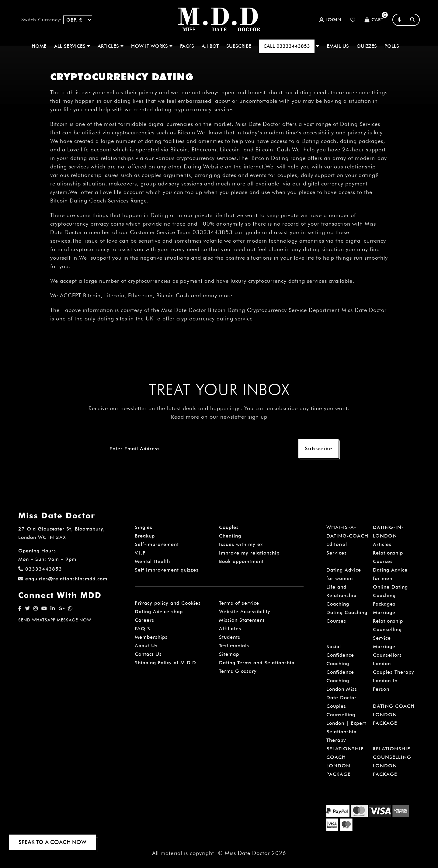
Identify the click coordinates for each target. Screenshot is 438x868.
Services (337, 553)
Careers (144, 620)
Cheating (230, 536)
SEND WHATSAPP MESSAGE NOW (55, 620)
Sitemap (229, 654)
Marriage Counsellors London (387, 655)
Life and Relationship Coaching (341, 595)
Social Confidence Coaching (340, 655)
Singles (144, 527)
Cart (374, 20)
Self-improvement (157, 544)
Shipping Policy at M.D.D (165, 663)
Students (230, 637)
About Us (146, 646)
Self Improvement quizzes (167, 570)
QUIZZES (367, 46)
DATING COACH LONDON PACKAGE (394, 715)
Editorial (337, 544)
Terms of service (239, 603)
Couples (229, 527)
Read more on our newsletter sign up (219, 417)
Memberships (151, 637)
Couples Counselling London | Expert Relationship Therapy (346, 723)
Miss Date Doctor (247, 853)
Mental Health (152, 561)
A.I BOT (210, 46)
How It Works (152, 46)
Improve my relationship (249, 553)
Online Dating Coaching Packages (390, 595)
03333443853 (40, 569)
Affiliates (230, 629)
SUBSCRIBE (239, 46)
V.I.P (140, 553)
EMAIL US (338, 46)
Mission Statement (242, 620)
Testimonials (234, 646)
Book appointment (241, 561)
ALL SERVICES (72, 46)
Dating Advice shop (159, 612)
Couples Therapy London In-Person (394, 681)
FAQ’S (187, 46)
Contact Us (148, 654)
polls (392, 46)
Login (330, 20)
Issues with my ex (241, 544)
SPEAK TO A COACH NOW (52, 842)
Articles (382, 544)
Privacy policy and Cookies (168, 603)
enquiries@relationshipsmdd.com (63, 579)
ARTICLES (111, 46)
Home (39, 46)
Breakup (145, 536)
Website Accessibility (245, 612)
